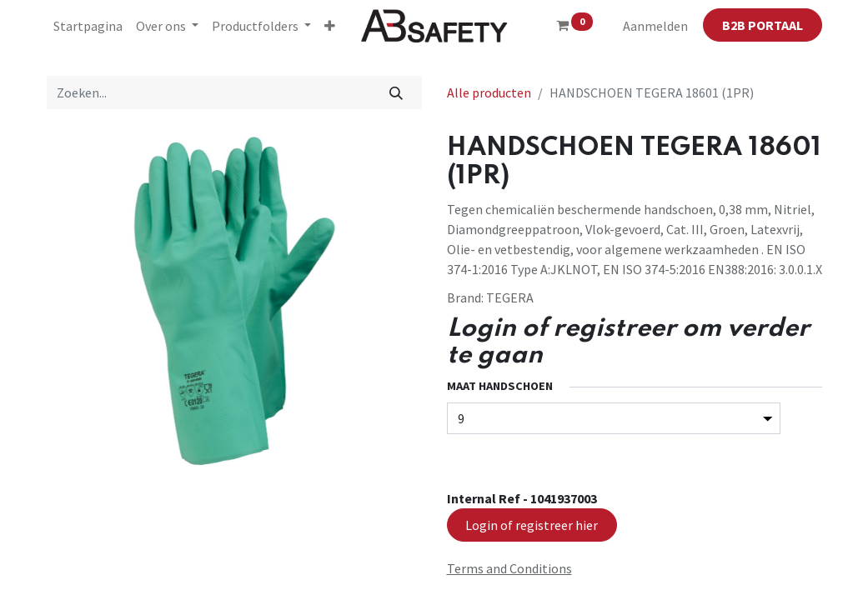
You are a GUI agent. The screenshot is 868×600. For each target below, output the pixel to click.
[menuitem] (88, 26)
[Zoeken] (396, 92)
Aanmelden (655, 26)
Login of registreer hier (532, 525)
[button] (330, 26)
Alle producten (489, 92)
